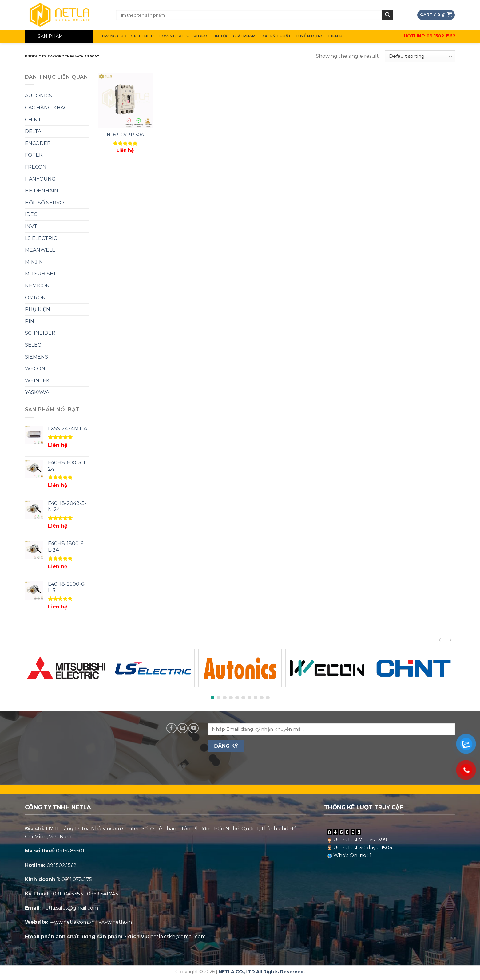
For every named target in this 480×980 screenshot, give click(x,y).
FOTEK (34, 155)
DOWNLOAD (174, 36)
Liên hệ (337, 36)
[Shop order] (420, 56)
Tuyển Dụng (310, 36)
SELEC (33, 345)
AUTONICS (38, 96)
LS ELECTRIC (41, 238)
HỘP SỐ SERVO (44, 203)
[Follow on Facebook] (171, 728)
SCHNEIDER (40, 333)
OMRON (35, 298)
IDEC (31, 214)
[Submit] (387, 15)
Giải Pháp (244, 36)
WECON (35, 369)
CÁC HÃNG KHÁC (46, 108)
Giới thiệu (142, 36)
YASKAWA (37, 392)
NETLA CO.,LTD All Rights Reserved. (262, 972)
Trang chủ (114, 36)
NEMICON (37, 286)
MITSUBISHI (40, 274)
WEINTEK (37, 381)
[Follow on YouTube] (194, 728)
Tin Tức (220, 36)
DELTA (33, 131)
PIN (30, 321)
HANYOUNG (40, 179)
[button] (451, 640)
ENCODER (38, 143)
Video (200, 36)
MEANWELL (40, 250)
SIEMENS (36, 357)
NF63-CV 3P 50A (125, 135)
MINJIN (34, 262)
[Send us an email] (182, 728)
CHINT (33, 120)
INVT (31, 226)
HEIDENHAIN (42, 191)
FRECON (36, 167)
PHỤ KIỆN (38, 309)
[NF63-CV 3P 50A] (125, 100)
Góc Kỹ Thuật (275, 36)
